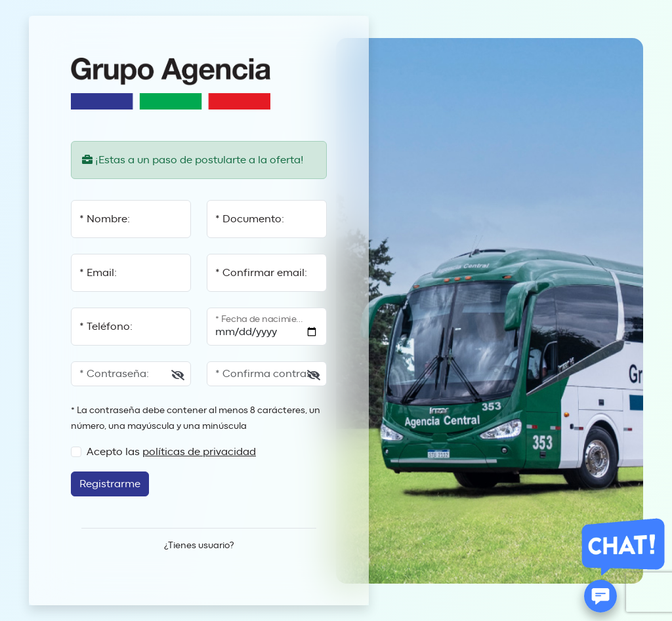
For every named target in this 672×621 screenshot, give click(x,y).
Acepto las (171, 452)
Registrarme (110, 484)
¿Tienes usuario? (199, 546)
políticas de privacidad (199, 452)
